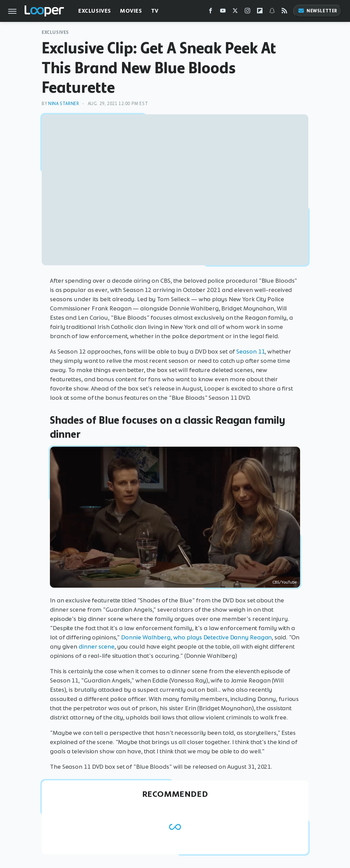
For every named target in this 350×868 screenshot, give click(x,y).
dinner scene (97, 647)
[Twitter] (235, 12)
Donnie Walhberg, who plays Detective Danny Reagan (196, 637)
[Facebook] (211, 12)
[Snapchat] (272, 12)
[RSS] (284, 12)
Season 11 (250, 352)
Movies (131, 11)
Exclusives (95, 11)
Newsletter (318, 11)
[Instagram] (247, 12)
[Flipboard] (260, 12)
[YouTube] (223, 12)
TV (155, 11)
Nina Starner (64, 104)
